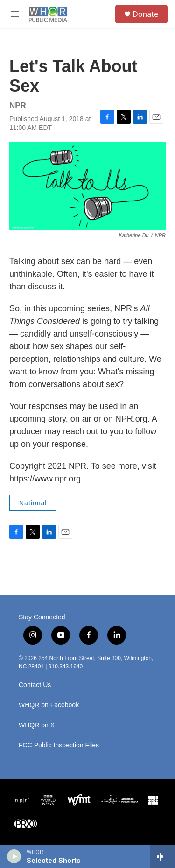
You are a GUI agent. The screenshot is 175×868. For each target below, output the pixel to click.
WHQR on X (37, 725)
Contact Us (35, 685)
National (33, 503)
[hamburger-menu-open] (15, 14)
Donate (145, 14)
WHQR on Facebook (49, 705)
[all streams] (163, 856)
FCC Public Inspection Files (59, 745)
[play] (14, 856)
